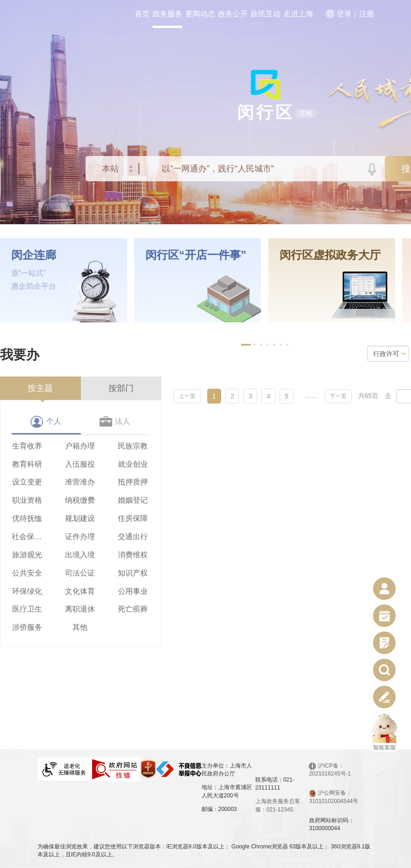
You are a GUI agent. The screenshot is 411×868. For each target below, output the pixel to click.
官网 (306, 114)
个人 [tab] (54, 421)
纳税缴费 (80, 500)
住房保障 (133, 518)
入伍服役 (80, 464)
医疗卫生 (27, 609)
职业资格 (27, 500)
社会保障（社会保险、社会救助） (27, 537)
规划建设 (80, 518)
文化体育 (80, 591)
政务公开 (233, 14)
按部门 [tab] (121, 388)
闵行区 (266, 112)
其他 (80, 627)
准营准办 (80, 482)
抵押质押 (133, 482)
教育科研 (27, 464)
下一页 (338, 396)
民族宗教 (133, 446)
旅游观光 (27, 555)
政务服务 (167, 14)
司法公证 (80, 573)
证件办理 (80, 537)
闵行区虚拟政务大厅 (330, 255)
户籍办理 (80, 446)
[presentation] (40, 388)
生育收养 (27, 446)
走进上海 (298, 14)
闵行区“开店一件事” (196, 255)
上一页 (187, 396)
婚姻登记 (133, 500)
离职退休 (80, 609)
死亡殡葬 (133, 609)
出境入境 (80, 555)
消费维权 (133, 555)
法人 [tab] (123, 421)
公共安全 (27, 573)
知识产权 (133, 573)
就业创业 (133, 464)
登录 (344, 14)
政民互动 (266, 14)
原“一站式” (29, 273)
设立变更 (27, 482)
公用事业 (133, 591)
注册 (367, 14)
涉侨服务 (27, 627)
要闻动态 (200, 14)
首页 (142, 14)
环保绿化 (27, 591)
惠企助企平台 (34, 286)
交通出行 (133, 537)
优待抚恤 (27, 518)
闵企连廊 (34, 255)
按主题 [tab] (40, 388)
